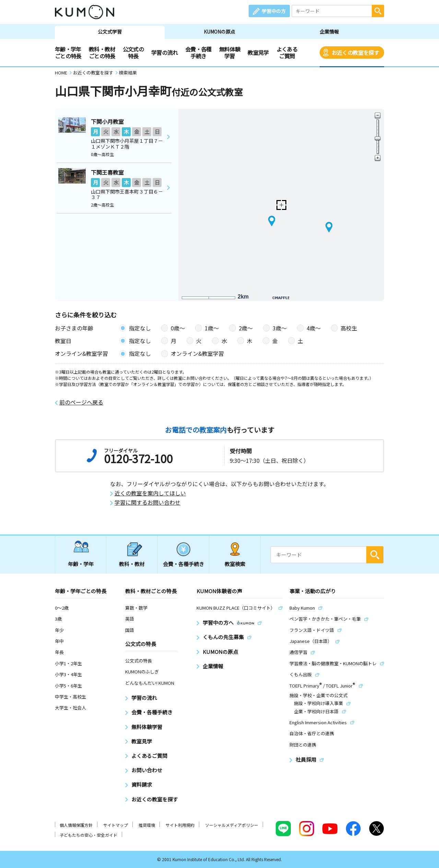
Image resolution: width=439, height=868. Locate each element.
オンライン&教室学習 (197, 353)
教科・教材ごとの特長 (102, 52)
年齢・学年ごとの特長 (68, 52)
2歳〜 (246, 328)
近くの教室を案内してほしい (150, 493)
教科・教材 (132, 564)
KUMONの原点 (219, 32)
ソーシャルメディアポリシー (232, 825)
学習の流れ (164, 52)
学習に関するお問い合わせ (147, 502)
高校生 (349, 328)
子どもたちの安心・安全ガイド (88, 835)
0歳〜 (178, 328)
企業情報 (329, 32)
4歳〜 (314, 328)
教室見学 (258, 52)
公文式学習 (110, 32)
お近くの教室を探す (355, 52)
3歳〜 (280, 328)
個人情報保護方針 (76, 825)
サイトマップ (116, 825)
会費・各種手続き (198, 52)
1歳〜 (212, 328)
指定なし (140, 328)
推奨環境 (147, 825)
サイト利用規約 (180, 825)
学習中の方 (274, 11)
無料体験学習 (230, 52)
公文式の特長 (133, 52)
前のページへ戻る (81, 402)
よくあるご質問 (287, 52)
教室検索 (235, 564)
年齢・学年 (81, 564)
